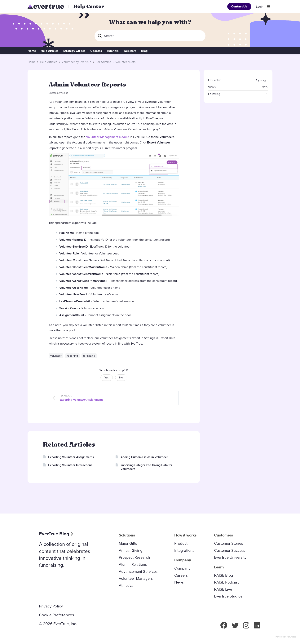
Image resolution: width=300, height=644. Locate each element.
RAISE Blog (223, 575)
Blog (144, 51)
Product (181, 543)
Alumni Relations (133, 564)
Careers (181, 575)
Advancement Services (138, 571)
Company (182, 568)
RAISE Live (223, 589)
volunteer (56, 356)
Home (32, 51)
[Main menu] (268, 7)
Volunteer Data (125, 62)
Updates (96, 51)
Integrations (184, 550)
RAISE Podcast (226, 582)
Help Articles (50, 51)
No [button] (121, 377)
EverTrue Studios (228, 596)
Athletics (126, 585)
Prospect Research (134, 557)
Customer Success (230, 550)
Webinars (130, 51)
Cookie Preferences (57, 615)
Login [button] (260, 7)
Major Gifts (128, 543)
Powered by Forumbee (286, 637)
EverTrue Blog (54, 534)
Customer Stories (229, 543)
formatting (89, 356)
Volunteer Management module (108, 137)
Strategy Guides (74, 51)
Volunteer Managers (136, 578)
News (179, 582)
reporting (72, 356)
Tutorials (113, 51)
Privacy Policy (51, 606)
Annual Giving (131, 550)
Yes (107, 377)
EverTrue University (230, 557)
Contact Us (239, 6)
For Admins (103, 62)
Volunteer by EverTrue (76, 62)
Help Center (89, 6)
